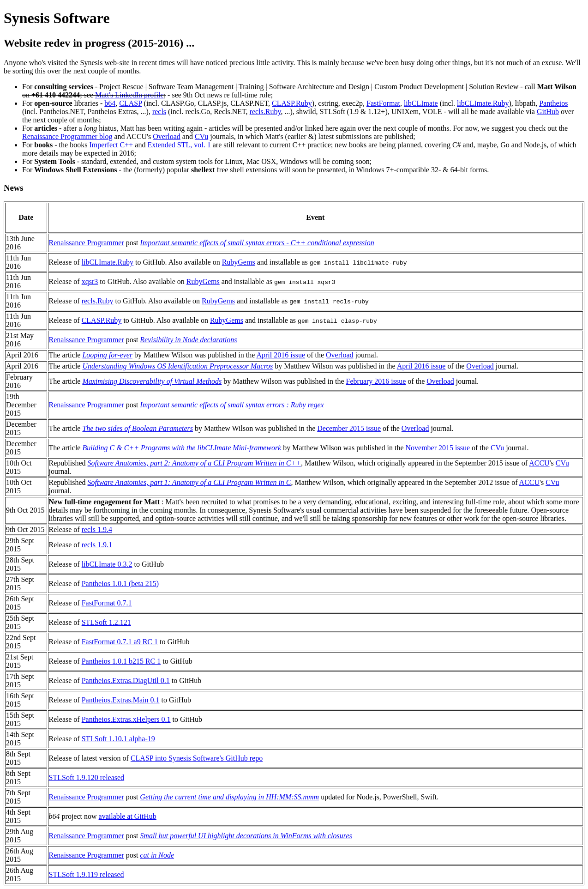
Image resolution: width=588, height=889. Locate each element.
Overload (167, 136)
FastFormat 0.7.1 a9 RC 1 (120, 642)
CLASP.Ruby (292, 103)
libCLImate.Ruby (483, 103)
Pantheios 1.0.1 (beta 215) (120, 584)
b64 (110, 103)
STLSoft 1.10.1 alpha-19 (118, 739)
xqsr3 (90, 281)
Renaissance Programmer (87, 243)
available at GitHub (128, 816)
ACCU (539, 463)
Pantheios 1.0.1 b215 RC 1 (121, 661)
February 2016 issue (376, 381)
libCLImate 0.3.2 (107, 564)
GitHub (548, 112)
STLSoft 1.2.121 (106, 622)
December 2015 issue (349, 428)
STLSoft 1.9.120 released (87, 777)
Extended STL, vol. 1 (179, 145)
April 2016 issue (281, 355)
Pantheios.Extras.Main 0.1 (121, 700)
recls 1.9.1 (97, 545)
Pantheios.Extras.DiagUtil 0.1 (126, 680)
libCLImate (421, 103)
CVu (201, 136)
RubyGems (239, 262)
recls (159, 112)
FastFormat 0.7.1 (107, 603)
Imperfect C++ (111, 145)
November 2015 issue (438, 448)
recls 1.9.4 (97, 529)
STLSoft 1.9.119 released (87, 874)
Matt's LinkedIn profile (129, 95)
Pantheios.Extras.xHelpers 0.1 (126, 719)
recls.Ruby (265, 112)
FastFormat (383, 103)
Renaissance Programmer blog (67, 136)
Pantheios (553, 103)
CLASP (130, 103)
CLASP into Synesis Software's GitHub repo (197, 758)
